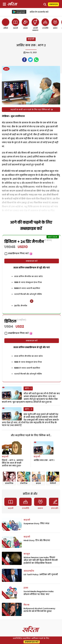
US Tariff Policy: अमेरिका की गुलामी (41, 575)
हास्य (26, 588)
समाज (40, 508)
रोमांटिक (24, 483)
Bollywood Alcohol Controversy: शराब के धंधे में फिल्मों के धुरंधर (40, 610)
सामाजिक (9, 483)
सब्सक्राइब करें (32, 261)
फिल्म (26, 605)
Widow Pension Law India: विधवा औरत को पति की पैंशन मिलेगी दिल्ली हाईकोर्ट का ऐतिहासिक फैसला (41, 560)
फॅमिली (53, 483)
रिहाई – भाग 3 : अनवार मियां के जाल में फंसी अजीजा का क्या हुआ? (13, 463)
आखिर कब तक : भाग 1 (44, 460)
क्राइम (38, 483)
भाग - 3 (28, 409)
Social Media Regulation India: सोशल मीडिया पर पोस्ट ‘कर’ (39, 593)
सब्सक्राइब (53, 4)
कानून (27, 554)
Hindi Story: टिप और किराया (37, 540)
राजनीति (25, 508)
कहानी (31, 39)
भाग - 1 (28, 388)
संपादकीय (55, 508)
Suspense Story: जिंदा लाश (36, 524)
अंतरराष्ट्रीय (29, 571)
